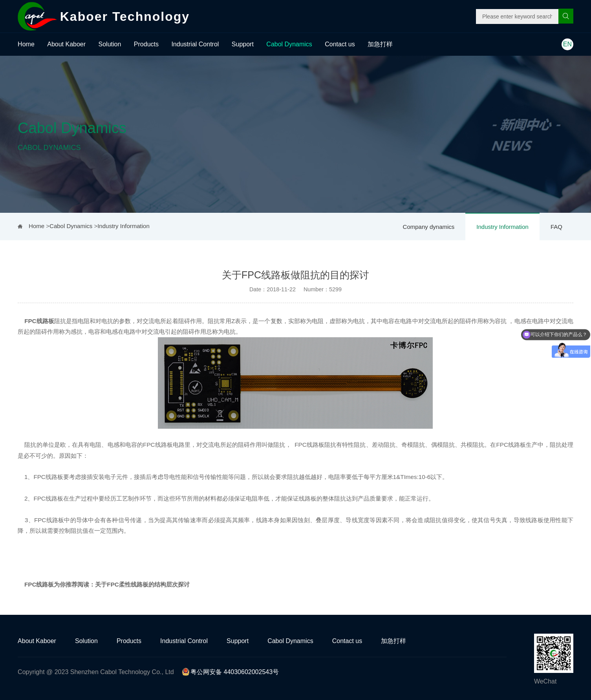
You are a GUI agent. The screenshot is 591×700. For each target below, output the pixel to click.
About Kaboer (66, 44)
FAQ (556, 227)
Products (146, 44)
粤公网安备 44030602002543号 (230, 672)
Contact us (340, 44)
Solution (110, 44)
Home (26, 44)
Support (243, 44)
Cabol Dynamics (289, 44)
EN (567, 44)
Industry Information (502, 227)
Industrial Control (195, 44)
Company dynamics (429, 227)
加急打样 (380, 44)
